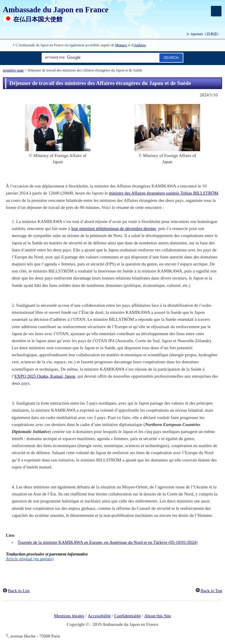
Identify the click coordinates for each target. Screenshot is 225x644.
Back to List (19, 591)
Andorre (140, 45)
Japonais (206, 34)
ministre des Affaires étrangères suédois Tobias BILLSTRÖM (164, 193)
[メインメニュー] (216, 11)
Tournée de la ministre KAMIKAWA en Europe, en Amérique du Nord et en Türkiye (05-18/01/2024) (108, 542)
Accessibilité (99, 616)
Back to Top (211, 591)
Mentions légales (69, 616)
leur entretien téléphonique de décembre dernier (114, 229)
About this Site (158, 616)
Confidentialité (128, 616)
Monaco (121, 45)
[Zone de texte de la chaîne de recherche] (99, 58)
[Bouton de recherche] (171, 58)
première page (13, 70)
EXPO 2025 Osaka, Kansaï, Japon (45, 376)
